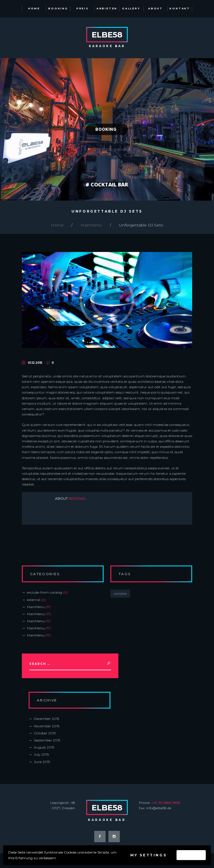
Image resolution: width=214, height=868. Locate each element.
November (47, 726)
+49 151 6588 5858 (166, 803)
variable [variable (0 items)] (120, 593)
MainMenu (91, 225)
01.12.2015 (35, 363)
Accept (191, 855)
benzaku (77, 498)
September (47, 740)
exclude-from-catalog (45, 592)
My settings (149, 855)
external (33, 600)
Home (57, 225)
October (45, 733)
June (42, 762)
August (44, 747)
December (46, 719)
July (41, 754)
